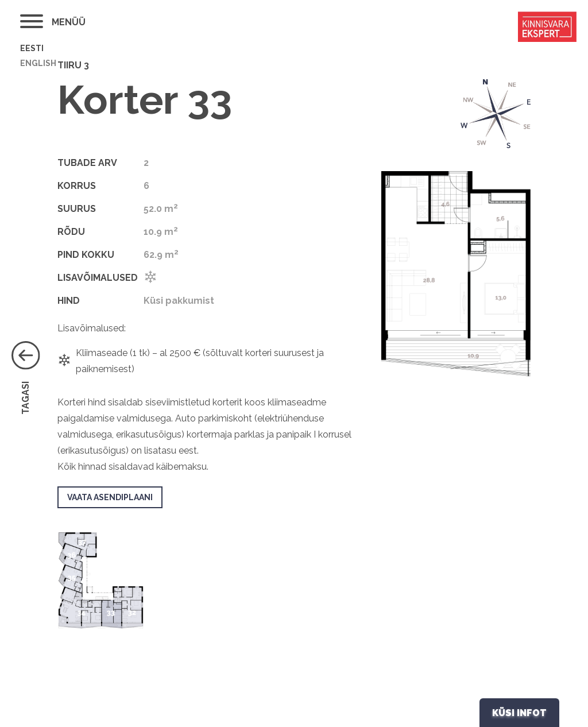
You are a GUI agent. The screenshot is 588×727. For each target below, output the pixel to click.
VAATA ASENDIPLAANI (110, 497)
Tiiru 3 (73, 65)
